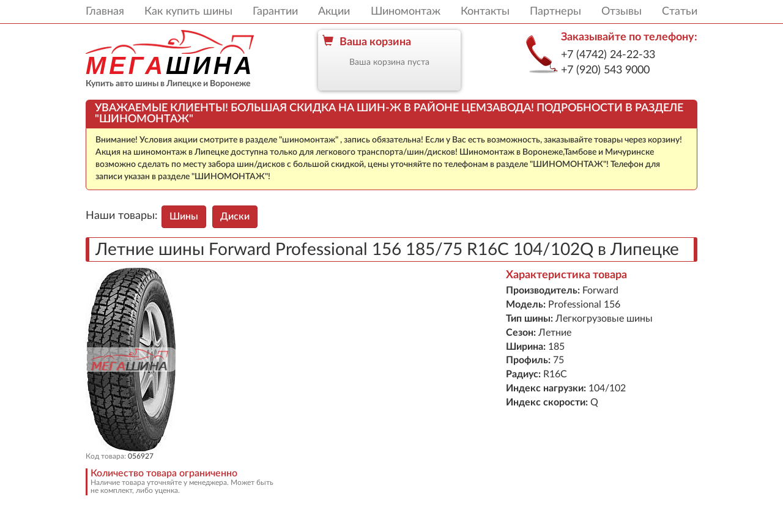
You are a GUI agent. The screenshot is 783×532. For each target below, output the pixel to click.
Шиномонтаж (406, 12)
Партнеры (555, 12)
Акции (334, 12)
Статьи (680, 12)
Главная (105, 12)
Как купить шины (188, 12)
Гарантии (275, 12)
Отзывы (622, 12)
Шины (184, 216)
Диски (235, 216)
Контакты (485, 12)
